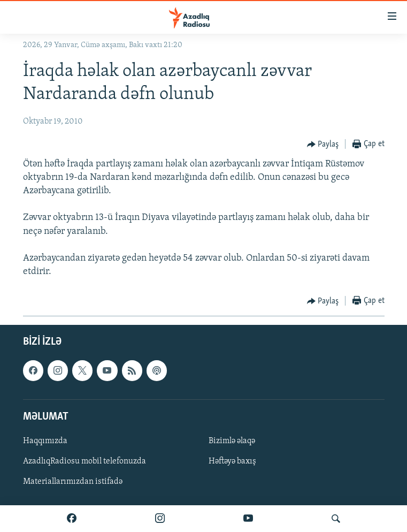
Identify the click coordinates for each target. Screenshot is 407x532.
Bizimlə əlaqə (232, 441)
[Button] (323, 145)
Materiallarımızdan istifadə (73, 482)
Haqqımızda (45, 441)
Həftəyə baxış (232, 461)
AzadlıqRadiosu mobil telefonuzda (85, 461)
